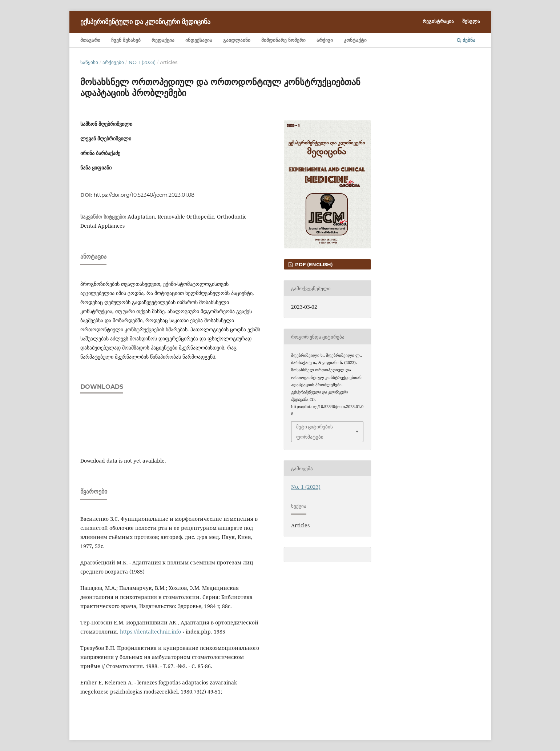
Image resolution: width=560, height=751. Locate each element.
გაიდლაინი (237, 40)
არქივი (325, 40)
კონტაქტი (355, 40)
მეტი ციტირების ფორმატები (315, 432)
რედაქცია (163, 40)
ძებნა (466, 40)
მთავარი (90, 40)
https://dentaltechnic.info (150, 632)
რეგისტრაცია (438, 21)
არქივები (113, 62)
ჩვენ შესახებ (126, 40)
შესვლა (471, 21)
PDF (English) (313, 264)
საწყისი (89, 62)
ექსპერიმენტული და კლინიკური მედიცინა (145, 22)
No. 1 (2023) (142, 62)
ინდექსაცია (199, 40)
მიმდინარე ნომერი (283, 40)
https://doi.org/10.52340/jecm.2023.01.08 (144, 195)
